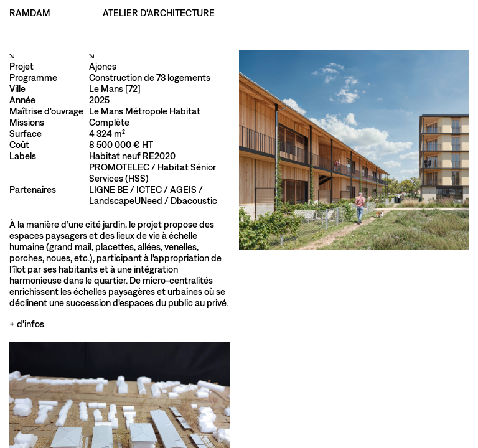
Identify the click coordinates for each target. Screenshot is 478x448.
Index (252, 13)
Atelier (287, 13)
